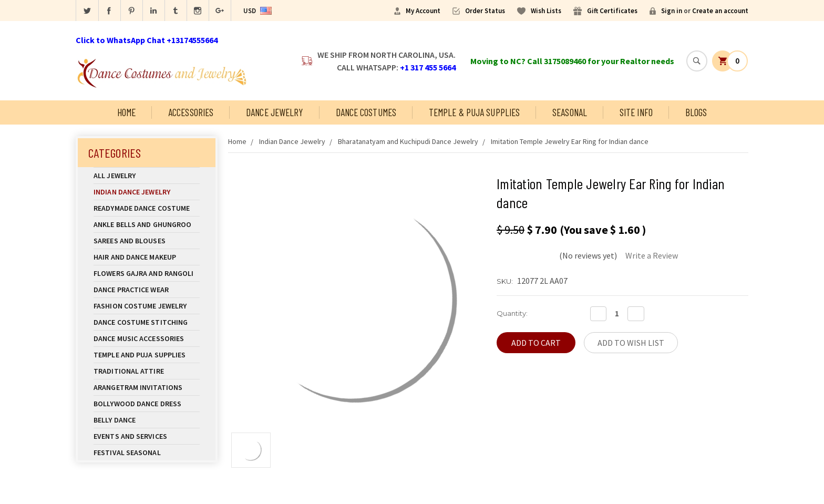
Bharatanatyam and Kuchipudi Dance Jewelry (408, 141)
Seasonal (570, 112)
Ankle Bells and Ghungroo (142, 224)
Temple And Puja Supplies (147, 355)
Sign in (672, 11)
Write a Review (652, 255)
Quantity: (512, 313)
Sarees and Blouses (147, 241)
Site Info (636, 112)
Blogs (696, 112)
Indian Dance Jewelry (147, 192)
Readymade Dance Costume (147, 208)
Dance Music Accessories (139, 338)
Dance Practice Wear (147, 290)
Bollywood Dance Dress (137, 404)
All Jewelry (147, 176)
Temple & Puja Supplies (474, 112)
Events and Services (130, 436)
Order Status (485, 11)
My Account (423, 11)
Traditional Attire (129, 371)
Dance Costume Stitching (141, 322)
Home (126, 112)
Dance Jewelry (274, 112)
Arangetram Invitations (138, 387)
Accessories (191, 112)
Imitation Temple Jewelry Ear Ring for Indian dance (570, 141)
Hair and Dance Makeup (147, 257)
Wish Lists (546, 11)
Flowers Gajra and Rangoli (144, 273)
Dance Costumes (366, 112)
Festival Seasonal (127, 452)
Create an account (720, 11)
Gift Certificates (612, 11)
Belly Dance (147, 420)
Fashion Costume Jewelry (147, 306)
